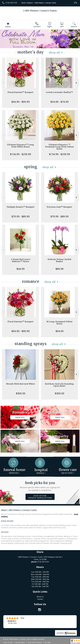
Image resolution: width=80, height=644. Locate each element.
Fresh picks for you (40, 486)
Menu (8, 27)
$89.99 (60, 269)
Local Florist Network (35, 642)
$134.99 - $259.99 (21, 154)
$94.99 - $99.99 (21, 102)
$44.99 (21, 269)
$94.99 (60, 331)
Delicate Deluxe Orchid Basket (59, 260)
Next (77, 83)
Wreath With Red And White (21, 384)
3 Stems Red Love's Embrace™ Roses (21, 260)
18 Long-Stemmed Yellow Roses (59, 323)
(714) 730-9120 (11, 3)
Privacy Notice (20, 642)
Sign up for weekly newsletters (40, 497)
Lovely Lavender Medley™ (60, 92)
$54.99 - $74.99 (59, 102)
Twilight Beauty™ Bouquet (21, 207)
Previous (3, 83)
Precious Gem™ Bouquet (59, 207)
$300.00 (21, 393)
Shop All (55, 53)
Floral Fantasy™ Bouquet (21, 92)
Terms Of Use (8, 642)
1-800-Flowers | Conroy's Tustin (40, 11)
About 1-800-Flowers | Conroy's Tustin (19, 510)
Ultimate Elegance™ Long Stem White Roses (21, 146)
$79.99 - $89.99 (21, 216)
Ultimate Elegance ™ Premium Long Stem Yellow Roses (60, 147)
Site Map (48, 642)
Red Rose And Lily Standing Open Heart (59, 385)
